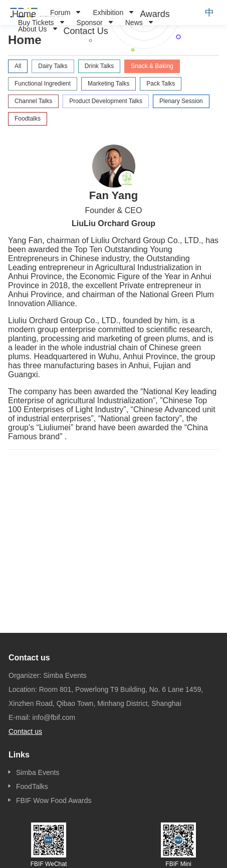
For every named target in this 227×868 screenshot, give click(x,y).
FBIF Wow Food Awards (54, 800)
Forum (60, 13)
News (134, 23)
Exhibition (108, 13)
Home (24, 14)
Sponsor (90, 23)
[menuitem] (24, 14)
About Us (33, 29)
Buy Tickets (36, 23)
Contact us (25, 731)
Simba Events (38, 772)
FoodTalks (32, 786)
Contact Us (86, 31)
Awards (155, 14)
